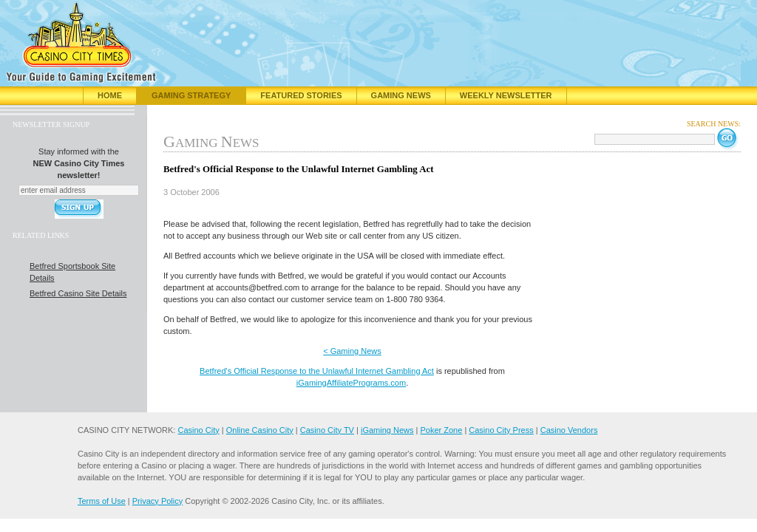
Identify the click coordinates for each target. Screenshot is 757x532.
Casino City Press (501, 430)
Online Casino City (260, 430)
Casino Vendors (569, 430)
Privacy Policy (157, 501)
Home (110, 95)
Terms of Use (102, 501)
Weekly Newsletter (506, 95)
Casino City (198, 430)
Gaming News (401, 95)
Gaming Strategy (191, 95)
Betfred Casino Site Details (78, 293)
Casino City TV (327, 430)
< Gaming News (352, 351)
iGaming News (387, 430)
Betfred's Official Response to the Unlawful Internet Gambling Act (317, 371)
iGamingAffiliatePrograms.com (351, 383)
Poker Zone (441, 430)
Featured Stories (301, 95)
